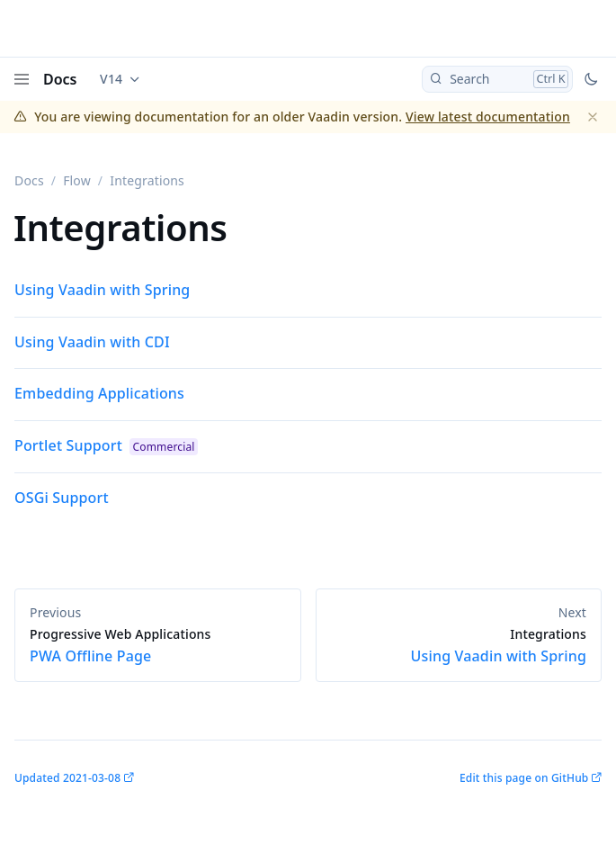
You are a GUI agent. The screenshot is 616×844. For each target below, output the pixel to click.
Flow (77, 180)
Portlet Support (68, 445)
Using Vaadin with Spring (102, 290)
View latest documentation (488, 117)
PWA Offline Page (158, 646)
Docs (60, 79)
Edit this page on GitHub (524, 778)
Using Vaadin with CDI (92, 342)
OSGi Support (62, 498)
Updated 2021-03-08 (67, 778)
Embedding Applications (99, 393)
